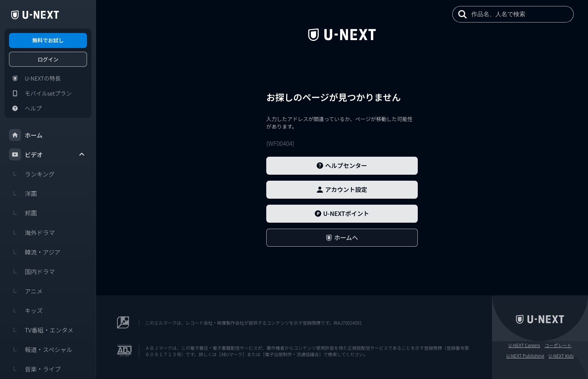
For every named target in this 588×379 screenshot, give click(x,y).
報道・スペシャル (41, 349)
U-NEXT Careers (524, 345)
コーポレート (558, 345)
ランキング (32, 174)
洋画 (23, 193)
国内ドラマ (32, 271)
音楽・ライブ (35, 369)
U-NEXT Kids (561, 356)
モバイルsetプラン (40, 93)
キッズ (26, 310)
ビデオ (47, 154)
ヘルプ (25, 108)
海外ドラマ (32, 232)
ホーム (26, 135)
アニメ (26, 291)
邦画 (23, 213)
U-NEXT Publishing (525, 356)
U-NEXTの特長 (35, 78)
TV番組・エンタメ (41, 330)
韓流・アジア (35, 252)
